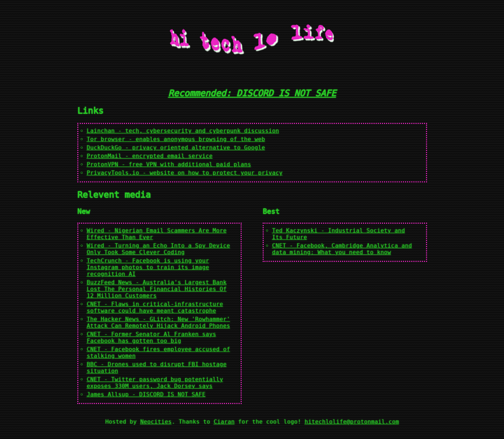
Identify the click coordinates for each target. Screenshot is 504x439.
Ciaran (224, 422)
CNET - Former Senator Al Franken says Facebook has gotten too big (151, 337)
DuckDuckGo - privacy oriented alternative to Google (176, 148)
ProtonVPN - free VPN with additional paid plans (169, 164)
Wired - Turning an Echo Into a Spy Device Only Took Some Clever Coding (158, 249)
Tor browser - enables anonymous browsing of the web (176, 139)
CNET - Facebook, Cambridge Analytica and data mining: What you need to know (342, 249)
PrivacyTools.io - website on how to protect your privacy (185, 173)
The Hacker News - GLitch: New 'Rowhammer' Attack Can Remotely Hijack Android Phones (158, 322)
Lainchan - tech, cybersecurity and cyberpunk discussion (183, 131)
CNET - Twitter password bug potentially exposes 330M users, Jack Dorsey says (155, 383)
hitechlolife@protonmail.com (352, 422)
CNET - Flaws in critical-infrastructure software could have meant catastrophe (155, 307)
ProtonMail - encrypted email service (150, 156)
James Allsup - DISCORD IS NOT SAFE (146, 394)
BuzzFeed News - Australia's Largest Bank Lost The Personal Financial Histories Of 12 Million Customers (157, 289)
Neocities (156, 422)
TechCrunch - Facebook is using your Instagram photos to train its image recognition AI (148, 267)
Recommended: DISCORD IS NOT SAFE (252, 93)
